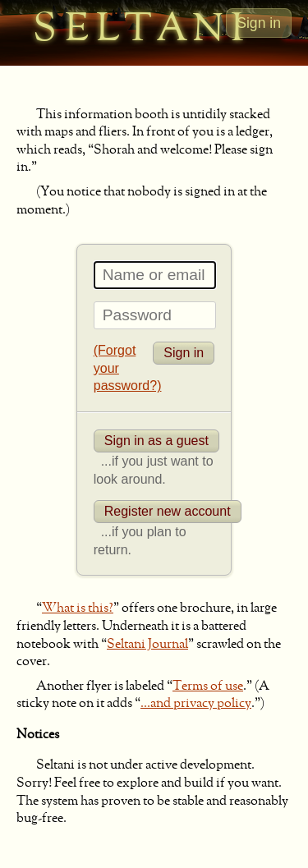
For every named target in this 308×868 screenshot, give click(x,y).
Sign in (259, 23)
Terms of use (208, 687)
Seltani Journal (147, 645)
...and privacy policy (196, 704)
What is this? (78, 609)
